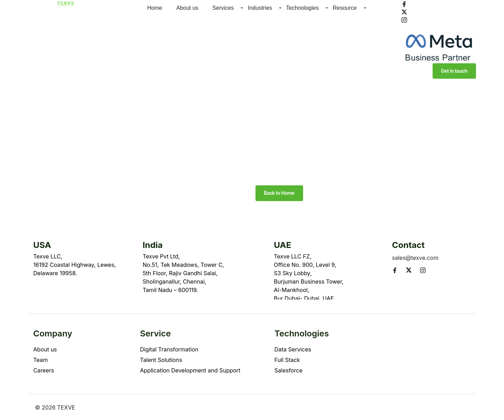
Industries (260, 8)
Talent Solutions (161, 360)
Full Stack (287, 360)
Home (155, 8)
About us (187, 8)
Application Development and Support (190, 370)
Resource (345, 8)
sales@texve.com (415, 258)
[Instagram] (439, 20)
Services (223, 8)
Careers (44, 370)
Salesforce (288, 370)
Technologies (302, 8)
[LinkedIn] (439, 27)
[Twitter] (439, 12)
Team (41, 360)
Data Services (293, 349)
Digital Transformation (169, 349)
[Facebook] (439, 4)
